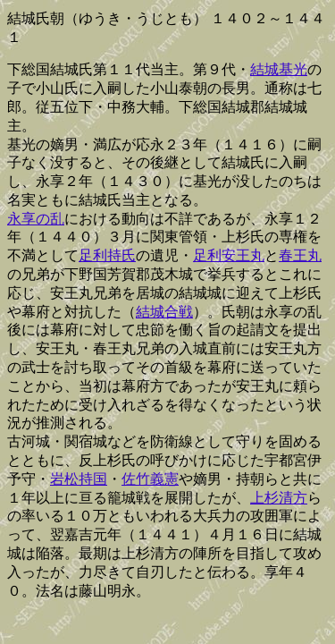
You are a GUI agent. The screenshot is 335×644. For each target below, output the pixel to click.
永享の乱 (36, 219)
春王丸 (300, 255)
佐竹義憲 (150, 479)
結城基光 (279, 69)
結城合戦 (164, 312)
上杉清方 (279, 498)
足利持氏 (107, 255)
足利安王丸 (229, 255)
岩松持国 (79, 479)
